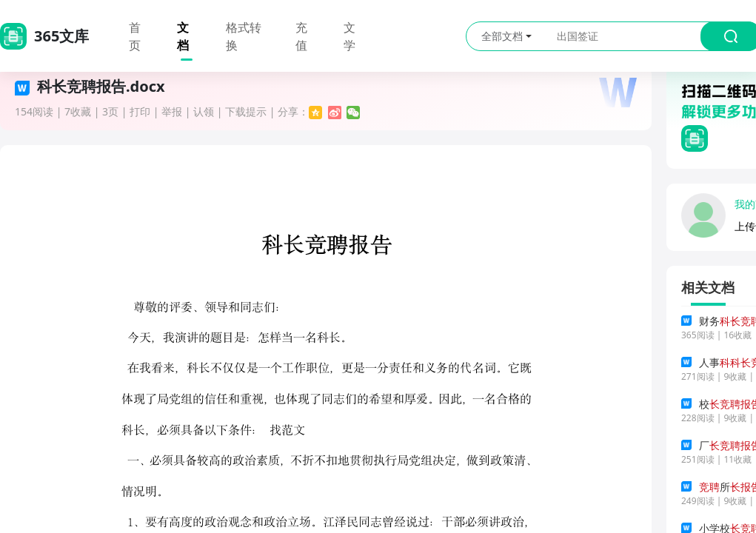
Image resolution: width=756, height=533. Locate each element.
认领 (204, 111)
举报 (172, 111)
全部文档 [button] (506, 36)
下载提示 (246, 111)
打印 (140, 111)
